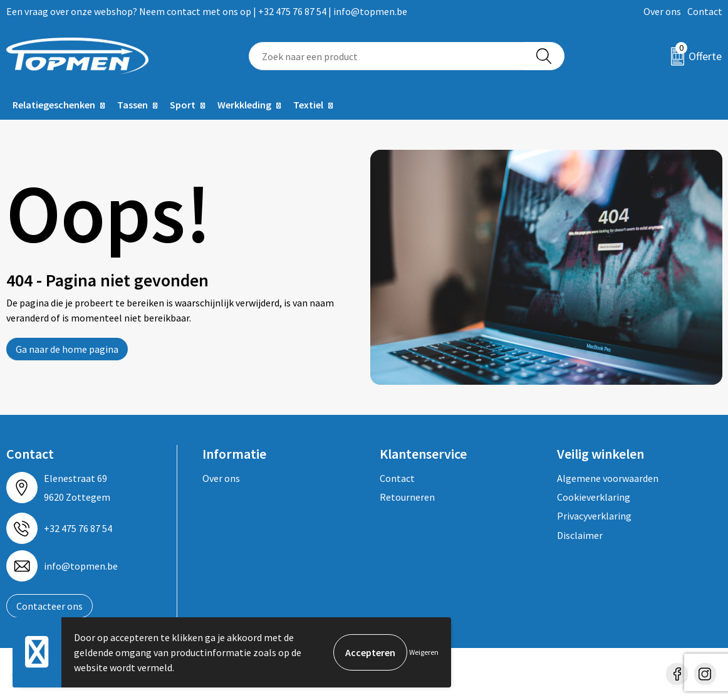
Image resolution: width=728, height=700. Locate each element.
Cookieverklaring (594, 497)
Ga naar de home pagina (67, 349)
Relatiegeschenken (54, 105)
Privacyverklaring (594, 516)
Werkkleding (244, 105)
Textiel (308, 105)
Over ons (662, 11)
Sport (183, 105)
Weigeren (424, 652)
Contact (705, 11)
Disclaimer (580, 535)
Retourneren (407, 497)
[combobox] (387, 56)
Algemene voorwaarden (608, 478)
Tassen (133, 105)
